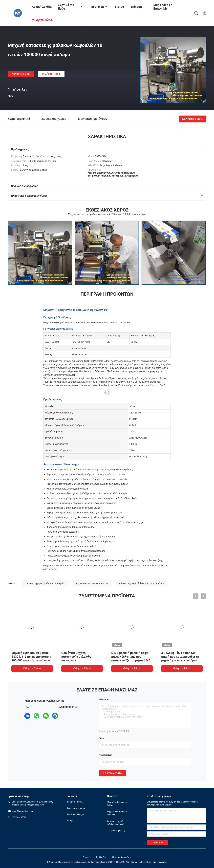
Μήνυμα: (105, 700)
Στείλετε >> (158, 843)
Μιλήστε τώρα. (21, 74)
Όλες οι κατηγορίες (116, 831)
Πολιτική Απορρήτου (122, 857)
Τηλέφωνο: (106, 755)
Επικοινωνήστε (113, 773)
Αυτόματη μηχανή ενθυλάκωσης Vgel (115, 823)
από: (103, 738)
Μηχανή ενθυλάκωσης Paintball (117, 813)
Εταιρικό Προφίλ (75, 802)
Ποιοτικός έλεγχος (76, 814)
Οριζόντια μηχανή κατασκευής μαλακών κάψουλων (76, 657)
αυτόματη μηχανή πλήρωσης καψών (45, 583)
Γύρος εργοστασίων (76, 808)
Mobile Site (101, 857)
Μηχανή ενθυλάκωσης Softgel (117, 804)
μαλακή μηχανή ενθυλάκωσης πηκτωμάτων (141, 583)
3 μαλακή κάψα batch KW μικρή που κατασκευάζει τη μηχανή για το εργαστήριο (180, 657)
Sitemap (86, 857)
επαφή (70, 821)
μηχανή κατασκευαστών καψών (91, 583)
